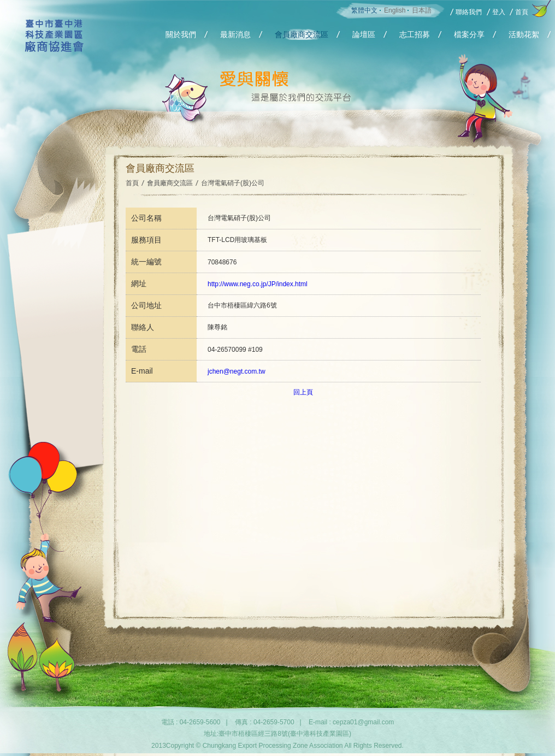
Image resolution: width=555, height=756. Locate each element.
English (395, 10)
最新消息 (235, 34)
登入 (499, 12)
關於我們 (181, 34)
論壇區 (364, 34)
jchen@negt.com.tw (237, 371)
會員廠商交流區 (302, 34)
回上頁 (303, 392)
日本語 (422, 10)
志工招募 (415, 34)
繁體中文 (364, 10)
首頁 (522, 12)
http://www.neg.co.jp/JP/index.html (258, 284)
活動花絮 (524, 34)
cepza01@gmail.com (363, 722)
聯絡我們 (469, 12)
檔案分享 (469, 34)
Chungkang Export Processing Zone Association (54, 54)
